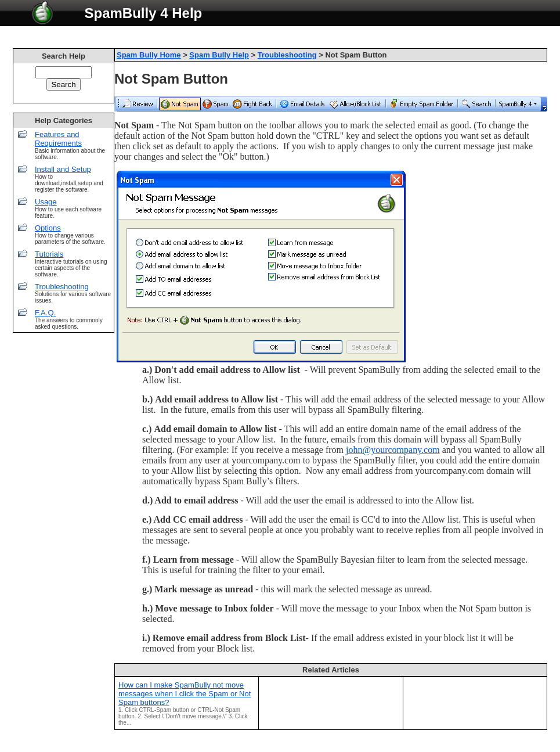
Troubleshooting (62, 287)
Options (48, 228)
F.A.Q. (45, 313)
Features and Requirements (58, 139)
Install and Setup (63, 169)
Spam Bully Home (149, 55)
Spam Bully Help (219, 55)
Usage (46, 202)
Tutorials (49, 254)
